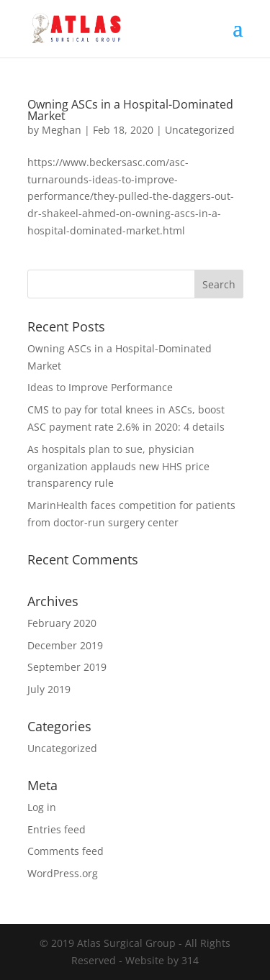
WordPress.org (63, 873)
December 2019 (65, 645)
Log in (42, 807)
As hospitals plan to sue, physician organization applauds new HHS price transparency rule (118, 466)
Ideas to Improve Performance (100, 387)
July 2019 (49, 689)
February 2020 (62, 623)
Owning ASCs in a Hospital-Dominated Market (130, 110)
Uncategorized (200, 130)
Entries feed (57, 829)
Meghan (62, 130)
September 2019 (67, 667)
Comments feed (66, 851)
